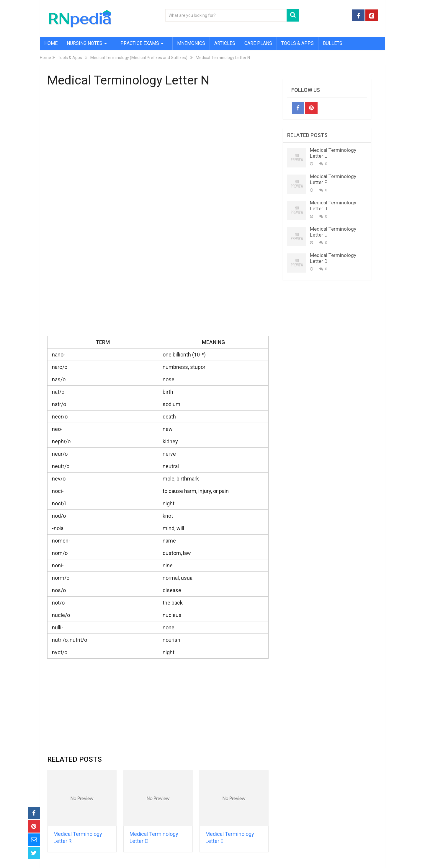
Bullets (333, 43)
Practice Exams (140, 43)
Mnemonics (191, 43)
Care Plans (258, 43)
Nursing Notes (85, 43)
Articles (225, 43)
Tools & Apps (297, 43)
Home (51, 43)
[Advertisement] (158, 137)
